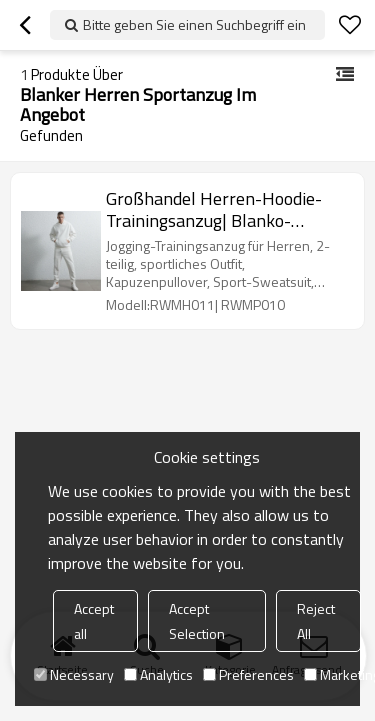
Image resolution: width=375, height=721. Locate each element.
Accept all (94, 621)
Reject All (316, 621)
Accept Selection (197, 621)
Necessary (74, 674)
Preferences (248, 674)
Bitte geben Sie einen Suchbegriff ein (194, 24)
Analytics (158, 674)
